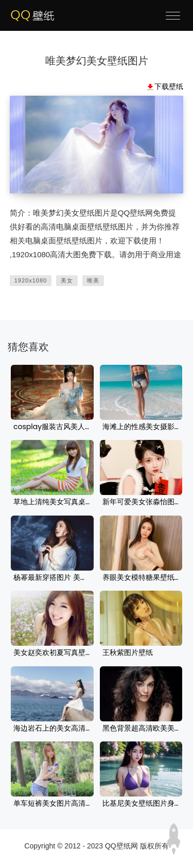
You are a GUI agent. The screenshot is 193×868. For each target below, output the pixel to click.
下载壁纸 (169, 86)
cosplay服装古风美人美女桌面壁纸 (52, 427)
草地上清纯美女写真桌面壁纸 (52, 502)
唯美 (93, 280)
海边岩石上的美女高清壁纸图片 (52, 729)
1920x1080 (31, 280)
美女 (67, 280)
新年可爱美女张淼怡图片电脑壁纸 (141, 502)
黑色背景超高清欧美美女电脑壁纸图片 (141, 729)
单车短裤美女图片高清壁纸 (52, 804)
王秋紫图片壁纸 (128, 653)
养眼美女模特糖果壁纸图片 (141, 578)
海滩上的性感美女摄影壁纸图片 (141, 427)
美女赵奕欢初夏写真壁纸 (52, 653)
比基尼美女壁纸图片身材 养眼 (141, 804)
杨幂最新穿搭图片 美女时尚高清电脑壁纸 (52, 578)
